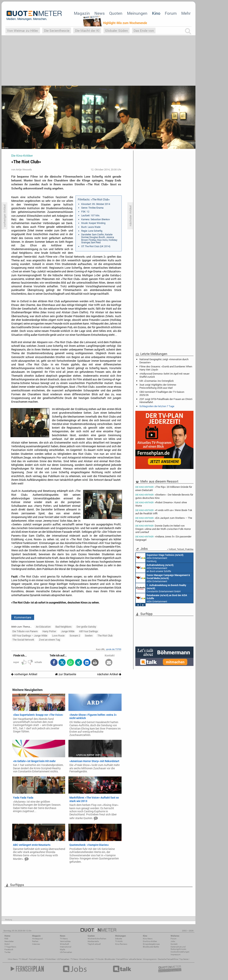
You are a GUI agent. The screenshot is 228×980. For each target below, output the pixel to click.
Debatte (119, 939)
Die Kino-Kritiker (150, 941)
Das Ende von (144, 31)
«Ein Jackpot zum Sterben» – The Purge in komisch (164, 519)
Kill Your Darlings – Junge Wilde (30, 635)
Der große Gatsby (86, 627)
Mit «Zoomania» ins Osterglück (157, 381)
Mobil (7, 944)
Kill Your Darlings (89, 631)
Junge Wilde (68, 631)
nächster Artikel (109, 674)
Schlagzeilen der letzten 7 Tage (157, 406)
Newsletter (9, 941)
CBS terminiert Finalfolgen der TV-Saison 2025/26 (162, 393)
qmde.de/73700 (114, 649)
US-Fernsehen (66, 952)
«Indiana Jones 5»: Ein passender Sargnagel (163, 538)
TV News (74, 959)
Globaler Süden (117, 31)
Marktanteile (93, 941)
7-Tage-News (10, 947)
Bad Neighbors (63, 627)
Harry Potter (49, 631)
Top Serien (184, 959)
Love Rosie (58, 635)
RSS (6, 939)
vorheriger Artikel (24, 674)
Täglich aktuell (94, 944)
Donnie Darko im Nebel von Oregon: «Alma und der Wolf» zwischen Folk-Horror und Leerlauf (163, 529)
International (66, 947)
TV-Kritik (119, 941)
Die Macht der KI (87, 31)
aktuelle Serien (136, 959)
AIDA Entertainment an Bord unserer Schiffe (155, 568)
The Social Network (23, 640)
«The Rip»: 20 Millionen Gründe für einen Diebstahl (164, 488)
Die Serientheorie (57, 31)
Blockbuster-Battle (151, 947)
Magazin (82, 13)
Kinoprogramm (150, 959)
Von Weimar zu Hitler (23, 31)
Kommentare (23, 617)
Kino (156, 13)
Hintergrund (37, 939)
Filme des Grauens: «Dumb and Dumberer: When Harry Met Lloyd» (166, 368)
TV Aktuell (23, 959)
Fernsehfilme (122, 959)
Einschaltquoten (87, 959)
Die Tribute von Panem (25, 631)
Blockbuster (110, 959)
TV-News (64, 939)
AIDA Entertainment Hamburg (160, 558)
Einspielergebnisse (151, 944)
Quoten (116, 13)
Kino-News (148, 939)
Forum (171, 13)
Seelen (89, 635)
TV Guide (99, 959)
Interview (36, 944)
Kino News (13, 959)
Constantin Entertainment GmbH (161, 588)
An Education (43, 627)
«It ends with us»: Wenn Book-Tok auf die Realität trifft (164, 512)
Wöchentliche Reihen (97, 939)
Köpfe (62, 949)
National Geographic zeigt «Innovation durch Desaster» (164, 361)
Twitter (7, 952)
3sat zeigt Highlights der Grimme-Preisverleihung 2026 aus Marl (158, 386)
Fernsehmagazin (37, 959)
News (100, 13)
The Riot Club (105, 635)
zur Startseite (66, 674)
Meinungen (137, 13)
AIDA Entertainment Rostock (163, 578)
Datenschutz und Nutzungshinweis (178, 948)
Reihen (35, 941)
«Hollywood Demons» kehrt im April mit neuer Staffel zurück (164, 375)
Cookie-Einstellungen (180, 952)
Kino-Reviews (121, 944)
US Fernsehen (63, 959)
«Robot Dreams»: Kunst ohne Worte (161, 504)
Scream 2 (75, 635)
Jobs (173, 941)
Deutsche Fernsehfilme (168, 959)
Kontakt (174, 944)
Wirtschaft (64, 944)
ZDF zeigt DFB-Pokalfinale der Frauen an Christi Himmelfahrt (166, 401)
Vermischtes (65, 941)
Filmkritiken (51, 959)
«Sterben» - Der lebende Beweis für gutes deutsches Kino (164, 496)
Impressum (176, 955)
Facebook (9, 949)
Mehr (186, 13)
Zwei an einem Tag (49, 640)
